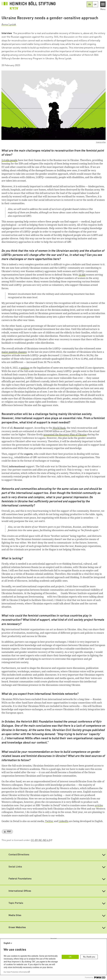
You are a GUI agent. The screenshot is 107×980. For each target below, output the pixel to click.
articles (99, 805)
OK (70, 957)
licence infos (101, 142)
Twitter (49, 821)
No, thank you (89, 957)
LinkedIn (64, 821)
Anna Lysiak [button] (9, 25)
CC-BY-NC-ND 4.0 (40, 840)
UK (95, 5)
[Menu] (103, 4)
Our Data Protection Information (16, 972)
